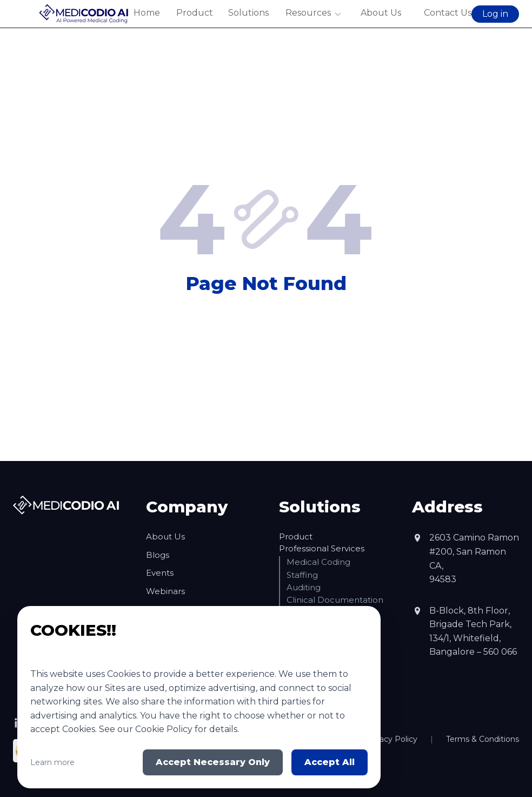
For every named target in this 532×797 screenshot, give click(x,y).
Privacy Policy (391, 739)
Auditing (304, 587)
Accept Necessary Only (213, 762)
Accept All (330, 762)
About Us (381, 13)
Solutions (248, 13)
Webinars (165, 591)
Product (194, 13)
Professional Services (322, 548)
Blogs (158, 555)
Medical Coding (318, 562)
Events (160, 573)
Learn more (52, 762)
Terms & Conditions (483, 739)
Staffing (302, 575)
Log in (495, 14)
